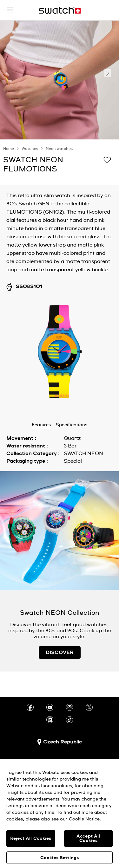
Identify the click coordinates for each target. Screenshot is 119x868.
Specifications (72, 425)
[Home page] (60, 10)
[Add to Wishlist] (107, 159)
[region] (60, 814)
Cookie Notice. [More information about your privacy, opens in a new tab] (85, 819)
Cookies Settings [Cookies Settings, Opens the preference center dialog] (60, 858)
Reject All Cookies (31, 839)
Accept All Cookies (88, 839)
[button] (10, 10)
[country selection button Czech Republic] (60, 742)
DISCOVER (60, 653)
